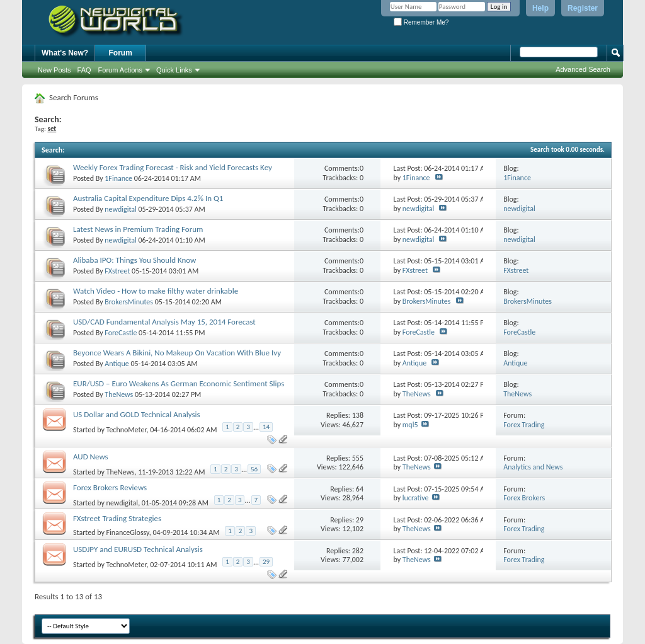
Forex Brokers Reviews (110, 487)
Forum (121, 53)
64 (360, 489)
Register (583, 8)
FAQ (84, 70)
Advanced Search (583, 69)
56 (254, 469)
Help (540, 8)
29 (360, 520)
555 (358, 458)
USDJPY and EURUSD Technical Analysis (138, 549)
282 (358, 551)
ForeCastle (121, 333)
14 (266, 427)
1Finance (118, 178)
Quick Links (174, 70)
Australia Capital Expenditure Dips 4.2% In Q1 (148, 198)
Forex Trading (524, 425)
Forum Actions (120, 70)
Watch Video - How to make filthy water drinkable (156, 291)
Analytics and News (533, 467)
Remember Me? (421, 22)
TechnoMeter (127, 429)
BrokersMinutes (129, 302)
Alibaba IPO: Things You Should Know (134, 260)
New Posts (54, 70)
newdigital (121, 209)
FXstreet (117, 271)
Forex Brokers (524, 498)
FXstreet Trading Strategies (117, 518)
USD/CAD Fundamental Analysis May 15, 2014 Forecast (164, 322)
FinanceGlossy (128, 532)
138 (358, 415)
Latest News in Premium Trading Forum (138, 229)
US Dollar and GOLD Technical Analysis (137, 414)
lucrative (416, 498)
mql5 (410, 425)
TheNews (119, 394)
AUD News (91, 457)
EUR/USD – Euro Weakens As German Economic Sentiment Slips (179, 383)
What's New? (65, 53)
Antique (117, 364)
